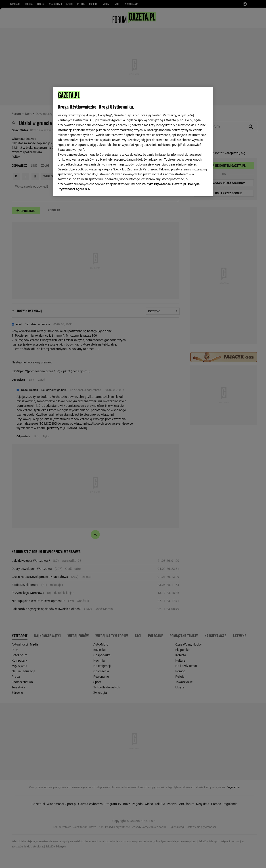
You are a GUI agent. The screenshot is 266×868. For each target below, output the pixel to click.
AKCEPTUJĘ (193, 188)
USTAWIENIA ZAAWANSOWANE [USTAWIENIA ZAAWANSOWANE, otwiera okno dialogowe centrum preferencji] (87, 187)
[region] (133, 141)
